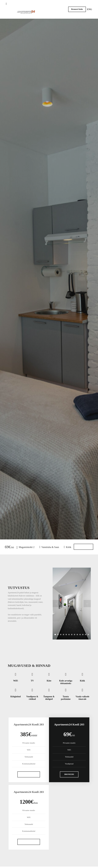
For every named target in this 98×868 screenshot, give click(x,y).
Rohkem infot (83, 547)
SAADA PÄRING (29, 774)
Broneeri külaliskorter (49, 285)
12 (86, 635)
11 (83, 635)
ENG (90, 9)
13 (88, 635)
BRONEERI (69, 774)
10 (80, 635)
